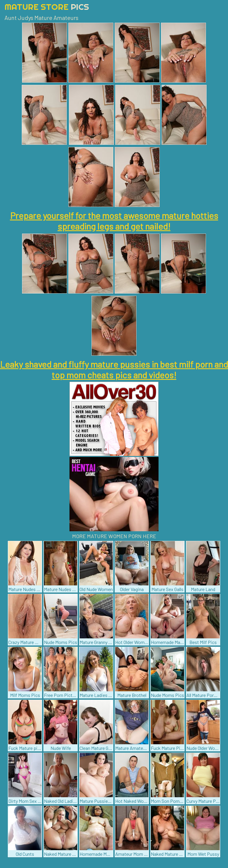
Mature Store (47, 7)
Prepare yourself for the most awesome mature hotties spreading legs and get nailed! (114, 221)
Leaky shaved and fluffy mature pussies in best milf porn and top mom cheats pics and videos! (114, 369)
